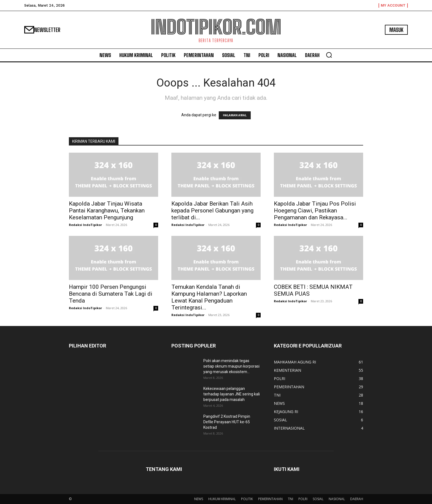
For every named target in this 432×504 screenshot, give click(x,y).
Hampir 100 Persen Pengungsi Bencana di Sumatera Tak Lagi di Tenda (111, 294)
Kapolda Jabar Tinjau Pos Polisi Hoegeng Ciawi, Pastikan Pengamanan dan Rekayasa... (315, 211)
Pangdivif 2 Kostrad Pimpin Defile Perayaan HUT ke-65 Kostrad (227, 422)
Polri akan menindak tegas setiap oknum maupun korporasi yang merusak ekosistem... (231, 366)
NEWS (199, 499)
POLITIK (247, 499)
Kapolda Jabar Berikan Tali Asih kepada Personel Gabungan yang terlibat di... (212, 211)
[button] (329, 55)
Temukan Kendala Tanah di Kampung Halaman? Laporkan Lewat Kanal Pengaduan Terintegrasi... (209, 297)
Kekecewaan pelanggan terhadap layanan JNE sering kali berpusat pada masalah (232, 394)
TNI (291, 499)
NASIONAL (337, 499)
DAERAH (357, 499)
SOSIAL (318, 499)
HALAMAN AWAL (235, 115)
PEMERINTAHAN (270, 499)
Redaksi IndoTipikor (85, 225)
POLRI (303, 499)
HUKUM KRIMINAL (222, 499)
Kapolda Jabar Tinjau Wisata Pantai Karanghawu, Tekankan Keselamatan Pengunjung (107, 211)
